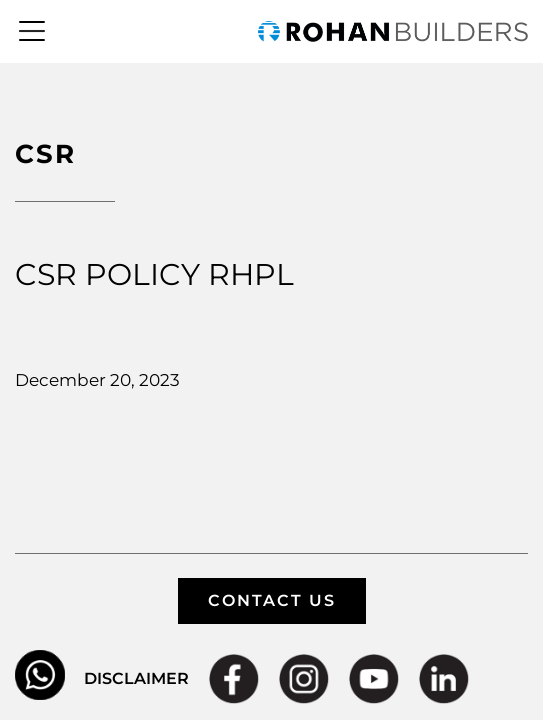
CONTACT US (272, 600)
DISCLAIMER (136, 678)
